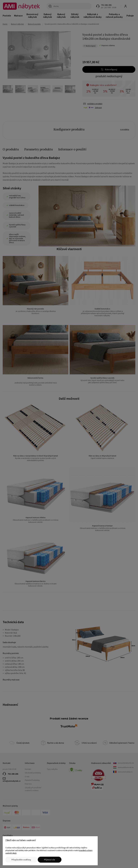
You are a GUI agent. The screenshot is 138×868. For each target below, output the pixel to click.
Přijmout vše (50, 860)
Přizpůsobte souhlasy (21, 860)
